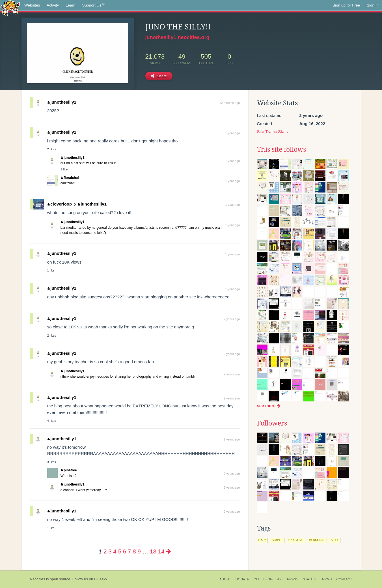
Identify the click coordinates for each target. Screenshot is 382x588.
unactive (296, 540)
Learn (71, 5)
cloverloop (60, 204)
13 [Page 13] (153, 551)
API (280, 579)
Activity (53, 5)
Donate (242, 579)
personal (317, 540)
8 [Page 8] (134, 551)
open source (60, 579)
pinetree (69, 470)
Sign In (373, 5)
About (225, 579)
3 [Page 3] (110, 551)
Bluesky (101, 579)
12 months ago (230, 103)
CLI (256, 579)
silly (335, 540)
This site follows (281, 149)
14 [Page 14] (161, 551)
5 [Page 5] (120, 551)
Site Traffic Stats (272, 132)
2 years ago (232, 319)
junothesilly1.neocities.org (177, 37)
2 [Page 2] (105, 551)
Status (309, 579)
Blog (268, 579)
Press (293, 579)
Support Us (93, 5)
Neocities (38, 579)
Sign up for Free (346, 5)
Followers (272, 423)
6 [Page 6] (125, 551)
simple (277, 540)
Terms (326, 579)
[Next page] (169, 551)
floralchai (70, 178)
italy (262, 540)
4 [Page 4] (115, 551)
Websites (32, 5)
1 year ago (233, 133)
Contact (344, 579)
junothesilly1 (62, 102)
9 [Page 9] (139, 551)
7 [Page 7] (129, 551)
